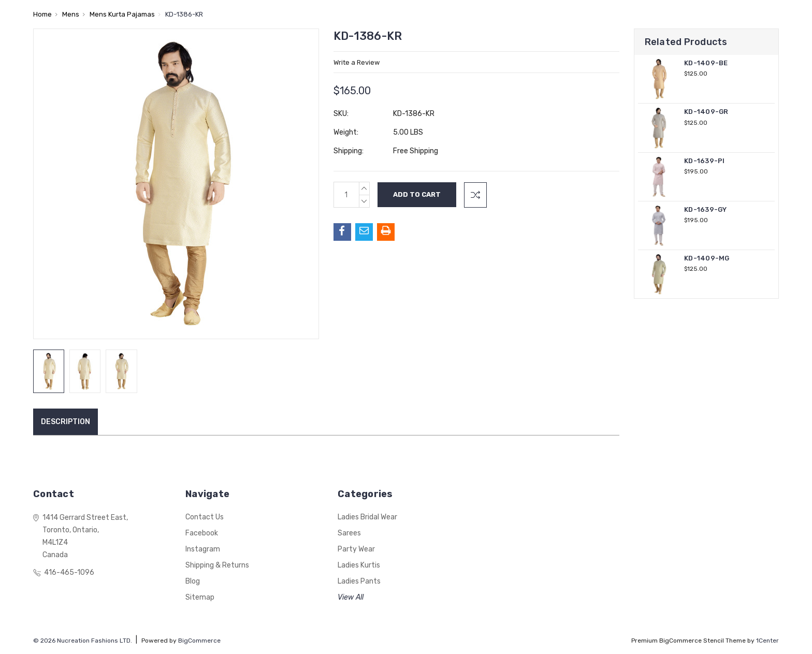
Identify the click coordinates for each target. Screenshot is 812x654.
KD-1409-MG (707, 258)
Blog (193, 581)
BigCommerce (199, 641)
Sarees (349, 533)
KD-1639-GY (706, 209)
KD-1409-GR (706, 112)
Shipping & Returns (217, 565)
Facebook (202, 533)
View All (351, 597)
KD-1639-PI (705, 161)
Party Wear (356, 549)
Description (66, 422)
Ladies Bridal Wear (367, 517)
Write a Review (357, 62)
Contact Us (205, 517)
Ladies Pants (359, 581)
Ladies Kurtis (359, 565)
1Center (767, 641)
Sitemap (200, 597)
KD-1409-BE (706, 63)
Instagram (203, 549)
